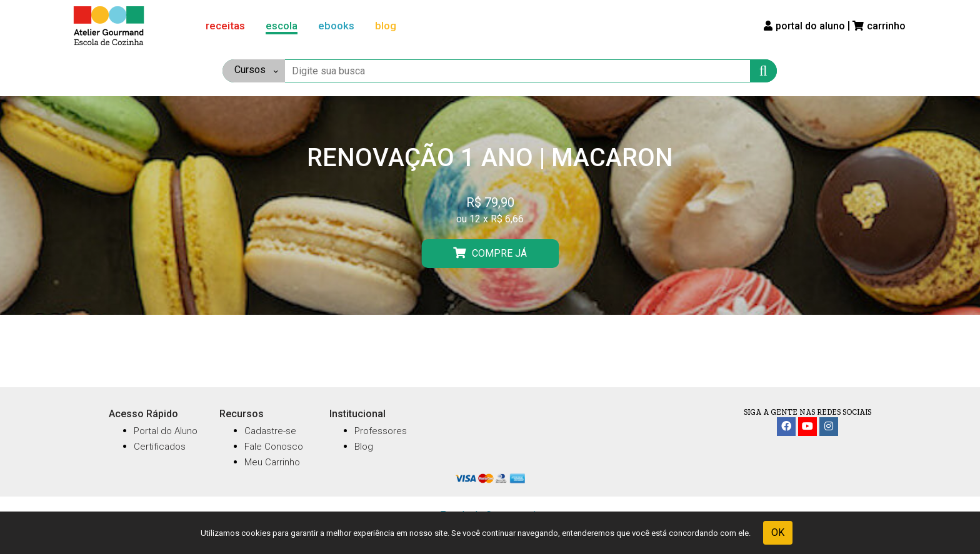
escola (282, 26)
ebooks (336, 26)
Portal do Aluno (166, 431)
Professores (381, 431)
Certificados (160, 447)
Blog (364, 447)
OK (778, 532)
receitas (225, 26)
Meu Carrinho (272, 462)
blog (386, 26)
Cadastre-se (270, 431)
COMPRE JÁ (490, 253)
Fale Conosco (274, 447)
